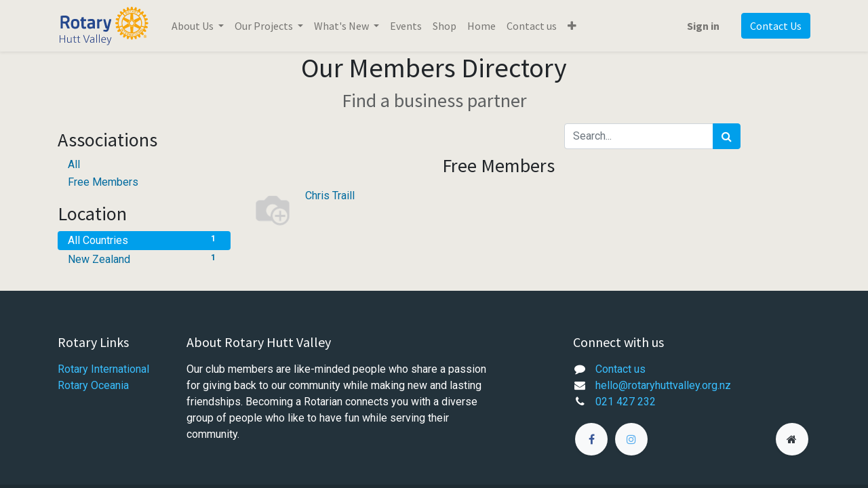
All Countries (144, 240)
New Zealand (144, 259)
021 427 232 (626, 402)
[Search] (727, 136)
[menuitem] (406, 26)
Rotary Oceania (95, 385)
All (74, 164)
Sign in (703, 26)
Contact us (620, 369)
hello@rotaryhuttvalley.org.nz (663, 385)
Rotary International (103, 369)
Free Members (103, 182)
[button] (572, 26)
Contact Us (776, 26)
